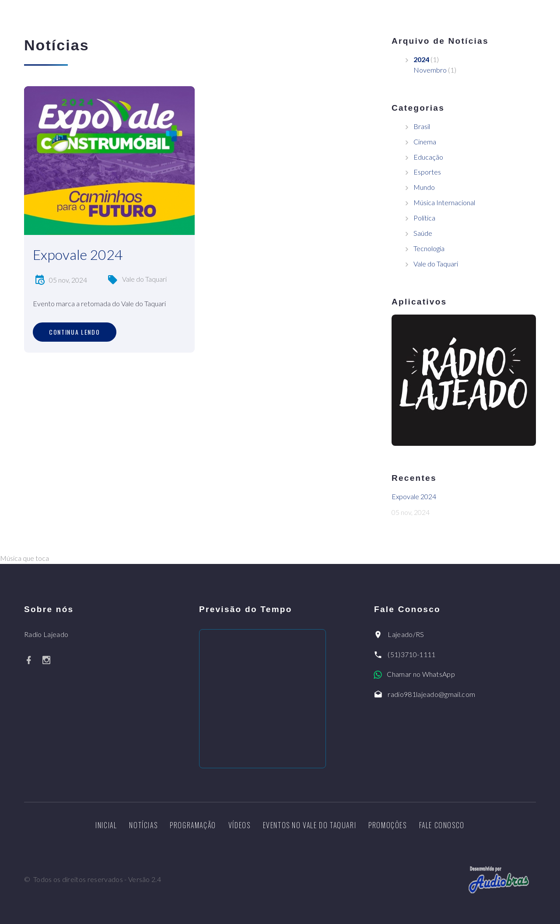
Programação (193, 825)
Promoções (387, 825)
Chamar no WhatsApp (421, 674)
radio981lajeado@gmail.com (431, 694)
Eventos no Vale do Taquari (310, 825)
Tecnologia (429, 248)
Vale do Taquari (144, 279)
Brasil (422, 126)
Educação (428, 157)
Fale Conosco (442, 825)
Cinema (425, 142)
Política (424, 218)
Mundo (424, 187)
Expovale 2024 (78, 254)
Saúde (423, 233)
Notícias (143, 825)
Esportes (427, 172)
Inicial (106, 825)
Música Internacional (444, 202)
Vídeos (240, 825)
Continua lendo (75, 332)
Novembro (430, 70)
